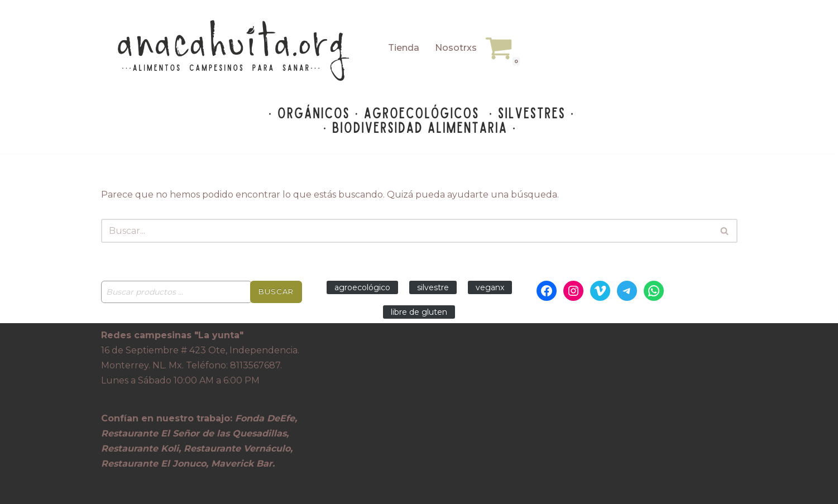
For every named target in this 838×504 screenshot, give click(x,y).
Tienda (404, 48)
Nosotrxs (456, 48)
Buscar (276, 291)
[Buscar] (407, 231)
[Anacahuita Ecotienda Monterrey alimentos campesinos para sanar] (235, 51)
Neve (113, 490)
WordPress (240, 490)
